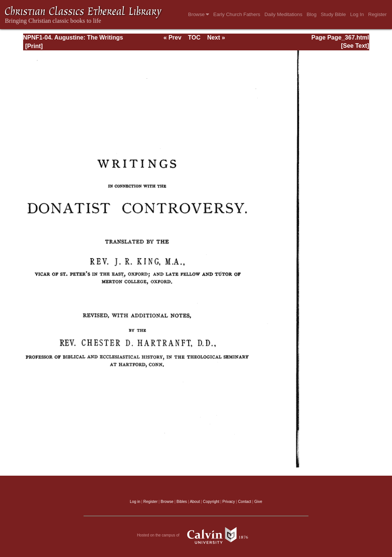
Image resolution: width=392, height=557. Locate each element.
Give (258, 502)
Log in (135, 502)
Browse (198, 14)
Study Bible (333, 14)
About (195, 502)
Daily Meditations (283, 14)
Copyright (211, 502)
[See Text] (355, 46)
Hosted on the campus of (196, 535)
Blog (312, 14)
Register (377, 14)
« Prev (172, 37)
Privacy (229, 502)
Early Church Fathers (237, 14)
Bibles (182, 502)
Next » (216, 37)
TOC (194, 37)
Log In (357, 14)
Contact (244, 502)
